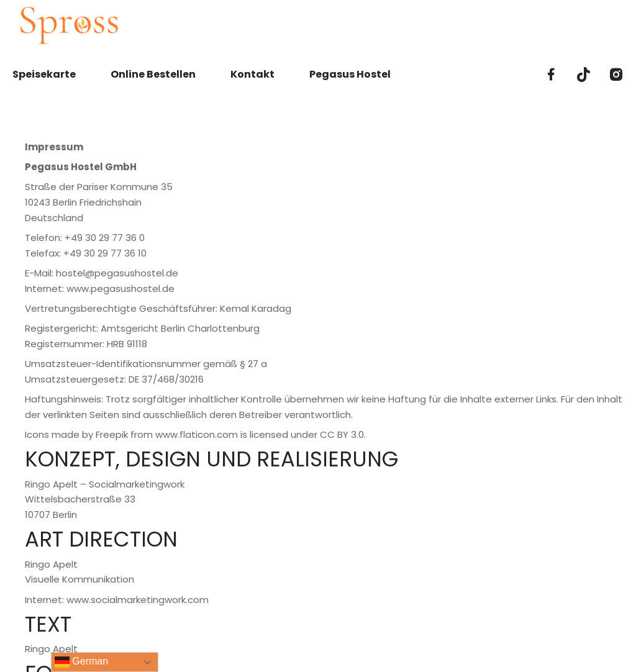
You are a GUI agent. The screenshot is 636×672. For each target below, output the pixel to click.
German (81, 662)
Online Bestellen (153, 74)
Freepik (112, 434)
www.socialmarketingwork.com (138, 600)
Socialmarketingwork (137, 484)
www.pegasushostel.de (120, 288)
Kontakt (252, 74)
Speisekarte (44, 74)
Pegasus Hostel (350, 74)
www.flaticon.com (197, 434)
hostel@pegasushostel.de (117, 273)
